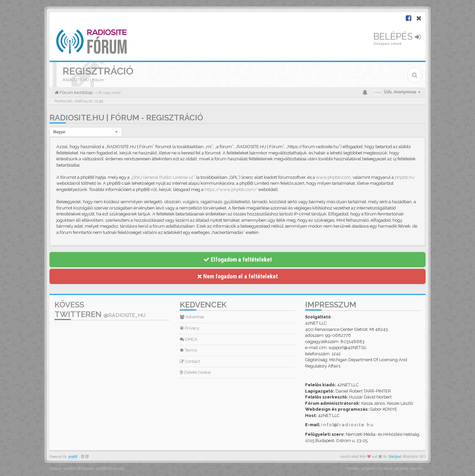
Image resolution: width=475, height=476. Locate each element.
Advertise (192, 317)
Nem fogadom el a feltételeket (237, 276)
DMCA (189, 339)
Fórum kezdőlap (76, 93)
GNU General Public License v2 (163, 177)
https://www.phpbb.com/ (231, 190)
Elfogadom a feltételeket (238, 259)
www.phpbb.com (333, 177)
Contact (190, 361)
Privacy (190, 328)
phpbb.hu (405, 177)
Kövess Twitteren (100, 309)
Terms (188, 350)
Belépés (397, 36)
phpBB (73, 457)
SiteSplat (395, 457)
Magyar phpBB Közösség (103, 469)
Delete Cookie (195, 372)
